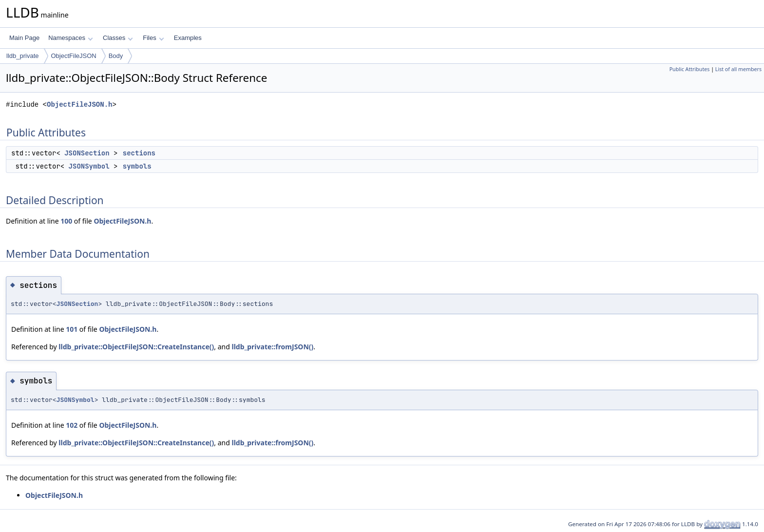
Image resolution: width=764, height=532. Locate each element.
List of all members (738, 69)
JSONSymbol (89, 166)
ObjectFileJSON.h (79, 104)
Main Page (24, 38)
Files (153, 38)
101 (72, 329)
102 (72, 425)
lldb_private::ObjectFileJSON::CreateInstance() (136, 347)
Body (116, 56)
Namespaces (70, 38)
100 (66, 221)
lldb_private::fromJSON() (272, 347)
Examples (188, 38)
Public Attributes (690, 69)
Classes (118, 38)
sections (139, 153)
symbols (137, 166)
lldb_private (23, 56)
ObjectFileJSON (74, 56)
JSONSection (87, 153)
